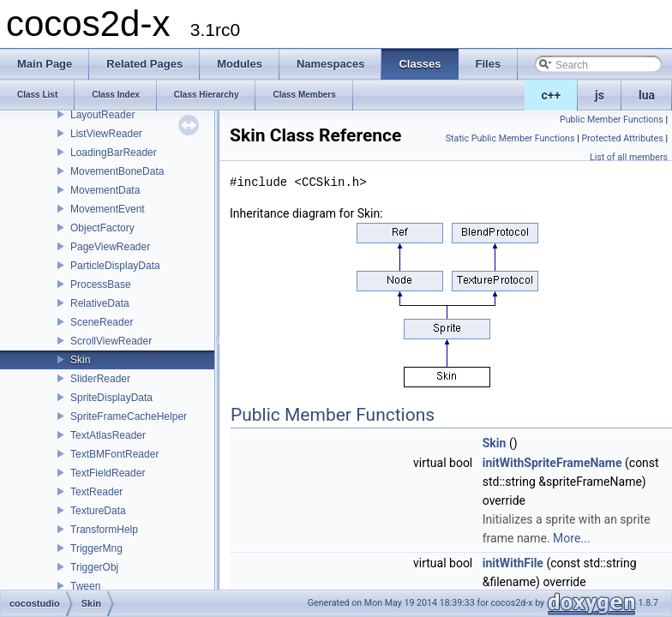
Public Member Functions (612, 120)
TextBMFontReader (114, 454)
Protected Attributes (622, 138)
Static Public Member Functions (510, 138)
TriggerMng (96, 548)
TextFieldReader (108, 473)
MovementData (105, 190)
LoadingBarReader (114, 153)
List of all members (629, 157)
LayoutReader (102, 115)
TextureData (98, 511)
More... (571, 538)
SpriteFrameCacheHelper (129, 416)
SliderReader (100, 379)
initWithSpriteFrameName (552, 463)
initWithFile (513, 563)
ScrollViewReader (111, 341)
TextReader (96, 492)
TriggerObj (94, 567)
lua (647, 95)
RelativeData (100, 303)
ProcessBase (101, 285)
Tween (85, 586)
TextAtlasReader (108, 435)
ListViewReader (106, 134)
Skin (80, 360)
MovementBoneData (117, 171)
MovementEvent (108, 209)
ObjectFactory (102, 228)
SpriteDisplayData (111, 398)
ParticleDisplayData (115, 266)
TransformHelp (104, 530)
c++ (552, 95)
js (600, 95)
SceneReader (102, 322)
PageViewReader (110, 247)
